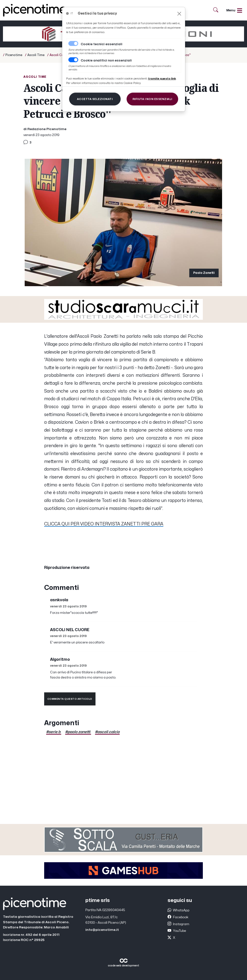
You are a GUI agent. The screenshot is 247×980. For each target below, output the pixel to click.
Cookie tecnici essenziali (102, 44)
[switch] (73, 60)
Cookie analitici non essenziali (106, 60)
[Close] (179, 14)
